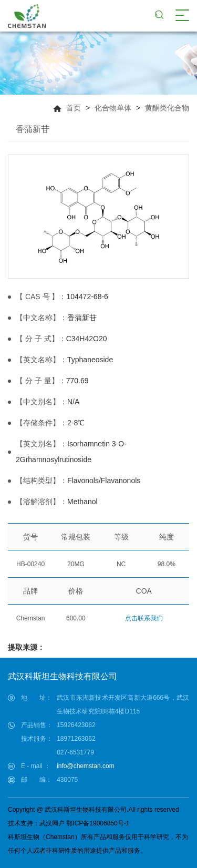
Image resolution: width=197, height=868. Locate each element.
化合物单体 (113, 108)
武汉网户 (52, 823)
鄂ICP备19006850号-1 (98, 823)
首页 (74, 108)
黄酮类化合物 (167, 108)
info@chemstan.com (86, 766)
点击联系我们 (144, 618)
